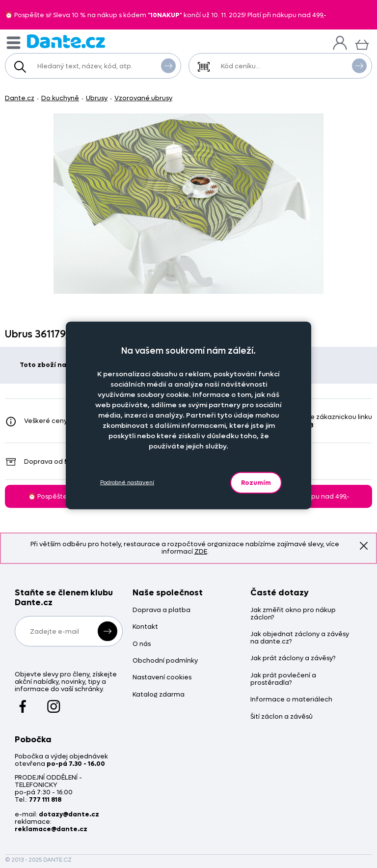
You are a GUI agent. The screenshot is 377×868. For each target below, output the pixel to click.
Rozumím (256, 482)
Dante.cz (20, 98)
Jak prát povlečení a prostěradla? (283, 679)
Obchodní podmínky (165, 661)
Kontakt (145, 627)
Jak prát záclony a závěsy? (293, 658)
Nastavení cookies (162, 678)
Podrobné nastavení (127, 483)
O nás (142, 644)
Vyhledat (168, 65)
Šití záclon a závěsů (282, 717)
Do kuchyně (60, 98)
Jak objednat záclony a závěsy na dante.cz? (300, 638)
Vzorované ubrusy (143, 98)
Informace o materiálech (291, 700)
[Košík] (362, 43)
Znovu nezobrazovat (364, 545)
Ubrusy (97, 98)
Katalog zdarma (159, 695)
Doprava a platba (162, 610)
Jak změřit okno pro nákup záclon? (293, 614)
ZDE (201, 551)
